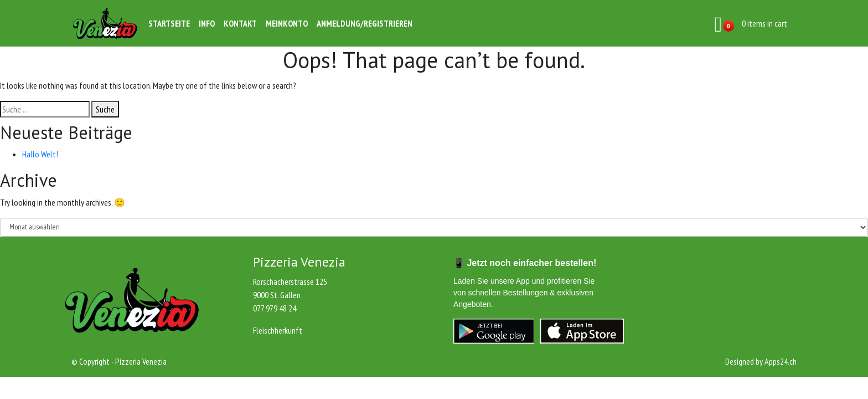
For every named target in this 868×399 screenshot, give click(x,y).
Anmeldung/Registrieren (365, 23)
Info (207, 23)
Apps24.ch (781, 361)
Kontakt (240, 23)
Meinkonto (287, 23)
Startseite (169, 23)
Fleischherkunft (278, 330)
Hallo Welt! (40, 154)
